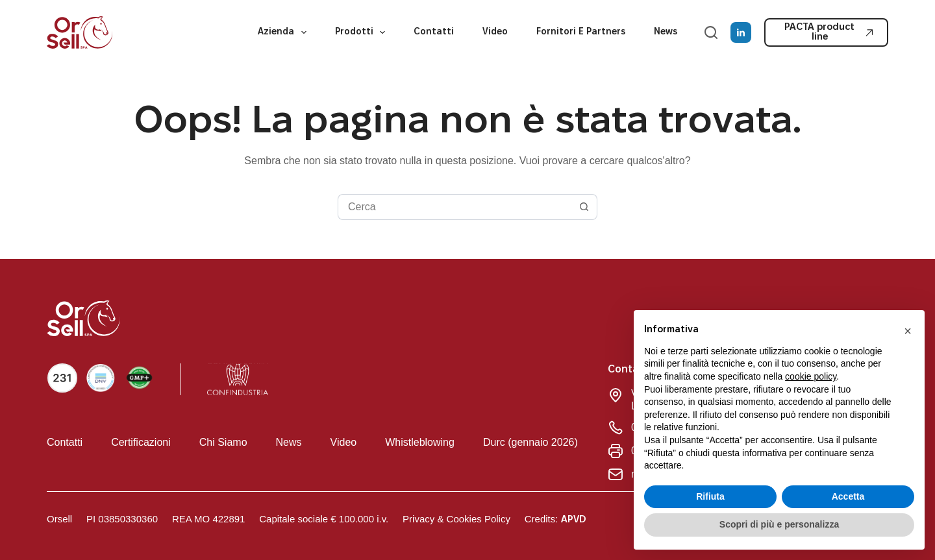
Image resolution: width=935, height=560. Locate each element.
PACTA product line (829, 32)
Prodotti (363, 32)
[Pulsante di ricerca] (584, 207)
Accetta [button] (848, 496)
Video (495, 32)
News (666, 32)
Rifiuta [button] (710, 496)
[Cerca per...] (455, 207)
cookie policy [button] (811, 376)
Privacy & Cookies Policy (456, 519)
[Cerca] (711, 32)
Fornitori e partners (581, 32)
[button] (908, 331)
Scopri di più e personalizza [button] (779, 524)
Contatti (434, 32)
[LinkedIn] (741, 32)
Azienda (285, 32)
